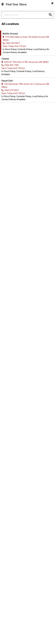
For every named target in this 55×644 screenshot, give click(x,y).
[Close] (52, 3)
